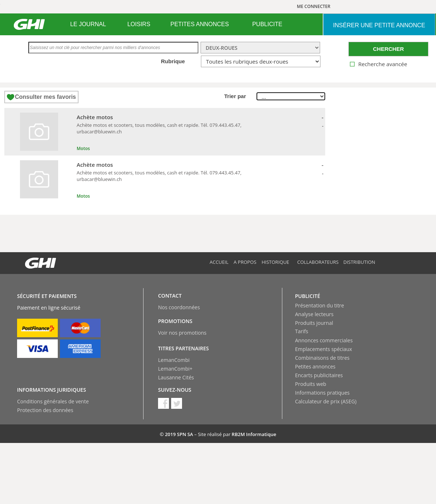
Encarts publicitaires (319, 375)
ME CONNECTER (314, 6)
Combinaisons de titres (322, 358)
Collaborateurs (318, 262)
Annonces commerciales (324, 340)
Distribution (359, 262)
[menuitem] (88, 24)
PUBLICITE (267, 24)
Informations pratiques (322, 393)
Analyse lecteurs (314, 314)
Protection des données (45, 410)
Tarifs (302, 331)
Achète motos (95, 117)
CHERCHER (388, 49)
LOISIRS (139, 24)
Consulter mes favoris (45, 97)
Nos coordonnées (179, 307)
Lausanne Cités (176, 377)
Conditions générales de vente (53, 401)
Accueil (219, 262)
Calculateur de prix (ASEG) (326, 401)
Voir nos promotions (182, 333)
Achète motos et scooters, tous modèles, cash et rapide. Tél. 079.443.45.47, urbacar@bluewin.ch (159, 128)
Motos (83, 148)
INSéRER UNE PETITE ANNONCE (379, 25)
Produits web (311, 384)
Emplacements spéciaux (324, 349)
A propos (245, 262)
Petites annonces (315, 366)
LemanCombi (174, 360)
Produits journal (314, 323)
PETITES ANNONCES (200, 24)
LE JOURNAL (88, 24)
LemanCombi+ (175, 369)
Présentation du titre (320, 305)
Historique (275, 262)
